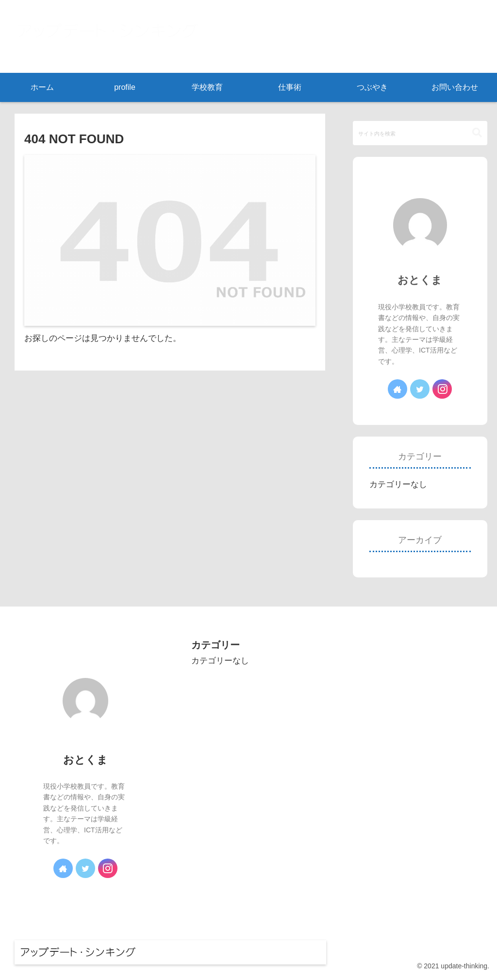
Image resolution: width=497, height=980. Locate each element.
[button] (477, 133)
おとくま (420, 280)
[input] (420, 133)
